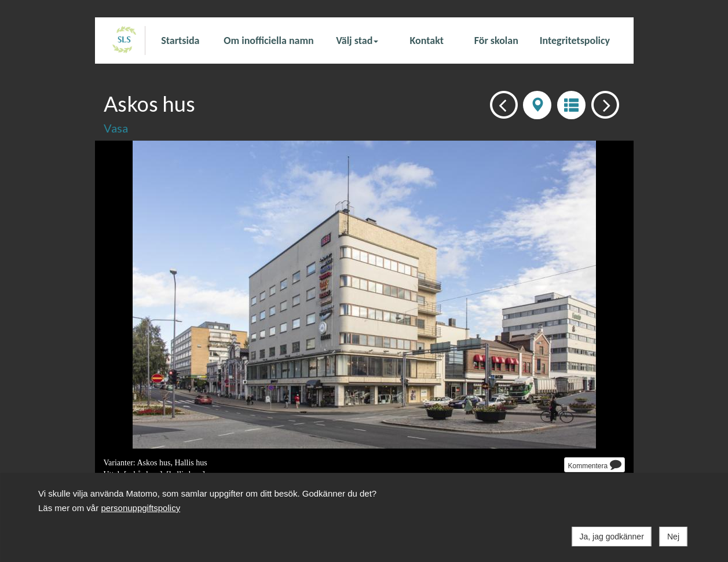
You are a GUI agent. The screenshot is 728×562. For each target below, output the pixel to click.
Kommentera (594, 464)
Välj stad (357, 41)
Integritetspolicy (575, 41)
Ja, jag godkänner (612, 537)
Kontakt (427, 41)
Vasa (116, 128)
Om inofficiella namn (268, 41)
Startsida (180, 41)
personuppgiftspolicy (140, 508)
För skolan (496, 41)
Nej (673, 537)
